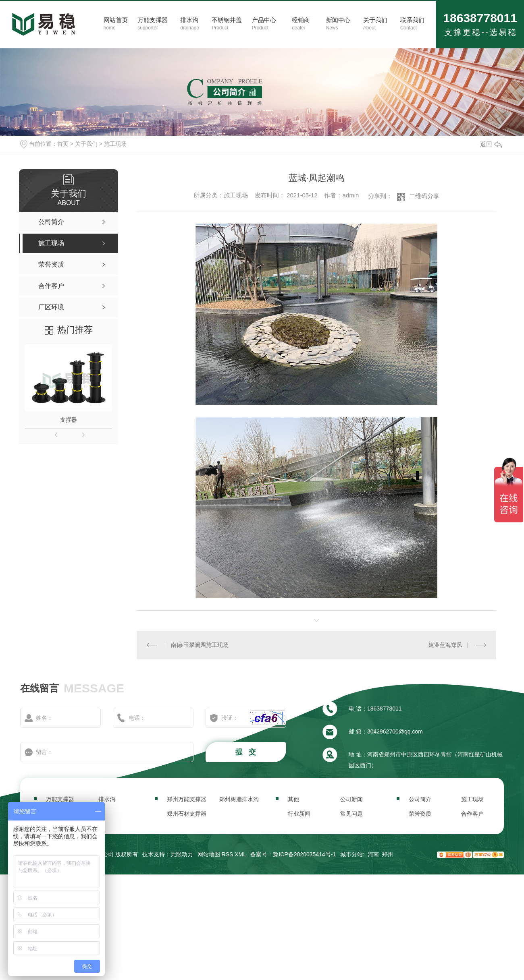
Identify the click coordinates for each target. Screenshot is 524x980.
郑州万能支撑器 (187, 799)
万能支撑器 (60, 799)
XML (240, 854)
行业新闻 (299, 814)
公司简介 (420, 799)
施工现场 (115, 144)
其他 (293, 799)
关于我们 (86, 144)
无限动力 (182, 854)
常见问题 (351, 814)
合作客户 (472, 814)
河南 (373, 854)
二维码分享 (424, 196)
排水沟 (107, 799)
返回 (491, 144)
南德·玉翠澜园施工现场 (200, 645)
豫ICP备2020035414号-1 (304, 854)
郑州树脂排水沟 (239, 799)
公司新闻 (351, 799)
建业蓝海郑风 (445, 645)
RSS (228, 854)
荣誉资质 (420, 814)
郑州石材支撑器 (187, 814)
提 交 (247, 752)
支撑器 (69, 420)
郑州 (387, 854)
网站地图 (209, 854)
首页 (63, 144)
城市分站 (351, 854)
